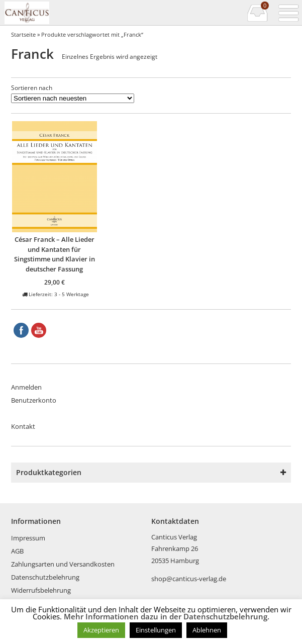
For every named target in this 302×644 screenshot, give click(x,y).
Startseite (23, 34)
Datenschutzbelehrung (45, 577)
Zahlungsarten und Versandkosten (63, 564)
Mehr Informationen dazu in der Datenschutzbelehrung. (167, 616)
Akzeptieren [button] (101, 630)
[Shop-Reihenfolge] (73, 98)
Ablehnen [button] (207, 630)
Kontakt (23, 426)
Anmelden (26, 387)
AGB (17, 551)
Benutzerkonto (34, 400)
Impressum (28, 538)
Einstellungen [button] (156, 630)
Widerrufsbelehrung (41, 590)
